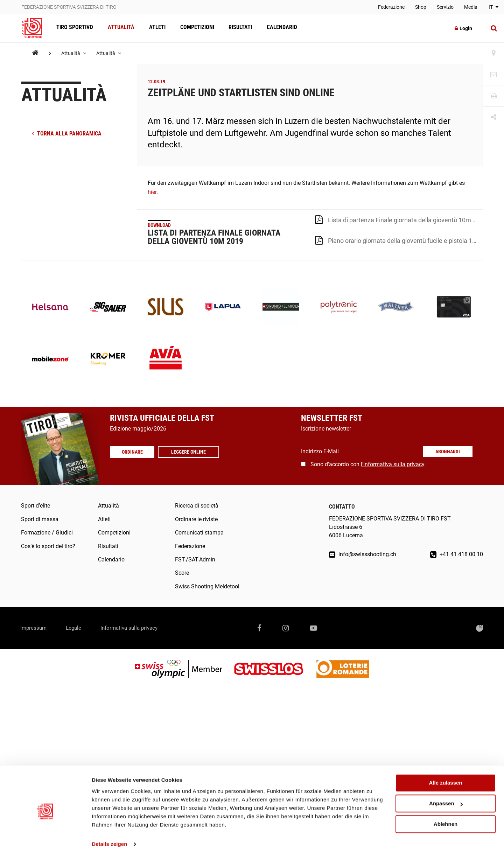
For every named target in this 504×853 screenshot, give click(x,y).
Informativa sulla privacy (138, 628)
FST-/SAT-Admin (195, 560)
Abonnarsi (448, 452)
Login (463, 28)
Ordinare (133, 452)
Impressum (35, 628)
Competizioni (195, 28)
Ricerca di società (197, 506)
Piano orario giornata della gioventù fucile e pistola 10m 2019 (399, 240)
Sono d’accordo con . (368, 464)
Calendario (278, 28)
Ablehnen (446, 819)
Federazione (391, 7)
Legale (78, 628)
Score (182, 573)
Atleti (156, 28)
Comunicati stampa (199, 533)
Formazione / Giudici (47, 533)
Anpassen (446, 799)
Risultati (237, 28)
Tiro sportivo (74, 28)
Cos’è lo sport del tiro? (48, 546)
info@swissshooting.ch (363, 554)
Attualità (120, 28)
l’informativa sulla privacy (393, 464)
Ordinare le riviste (196, 519)
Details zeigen (109, 839)
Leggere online (190, 452)
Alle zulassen (445, 778)
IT (493, 7)
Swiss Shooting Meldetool (207, 586)
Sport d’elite (36, 506)
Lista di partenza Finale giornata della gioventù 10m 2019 (399, 219)
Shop (421, 7)
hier (152, 192)
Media (471, 7)
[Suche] (493, 28)
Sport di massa (40, 519)
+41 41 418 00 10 (457, 554)
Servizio (445, 7)
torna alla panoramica (67, 134)
